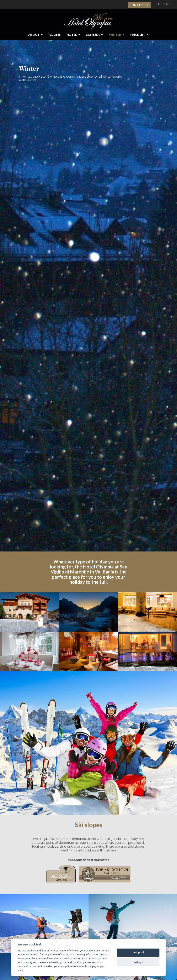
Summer (93, 34)
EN (163, 4)
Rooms (55, 34)
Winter (115, 34)
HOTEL (72, 34)
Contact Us (139, 5)
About (34, 34)
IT (158, 4)
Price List (138, 34)
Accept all (138, 952)
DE (168, 4)
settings (138, 962)
